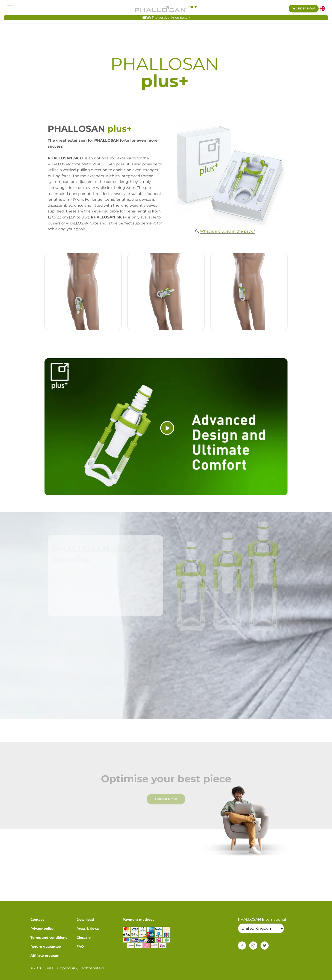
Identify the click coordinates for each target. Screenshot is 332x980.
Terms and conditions (49, 938)
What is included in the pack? (227, 231)
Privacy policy (42, 929)
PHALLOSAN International (262, 919)
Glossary (84, 938)
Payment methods (138, 920)
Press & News (88, 929)
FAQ (80, 947)
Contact (37, 920)
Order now (304, 8)
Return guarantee (46, 947)
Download (85, 920)
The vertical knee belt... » (171, 18)
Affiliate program (45, 956)
